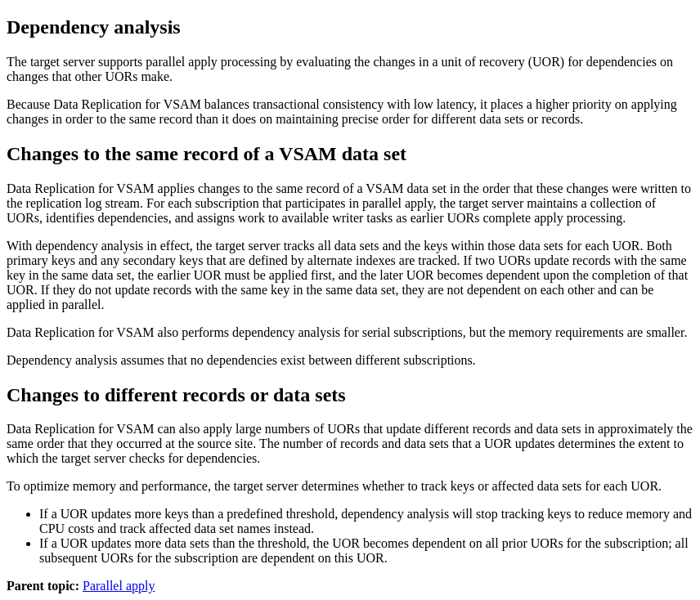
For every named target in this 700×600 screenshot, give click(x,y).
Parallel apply (119, 586)
